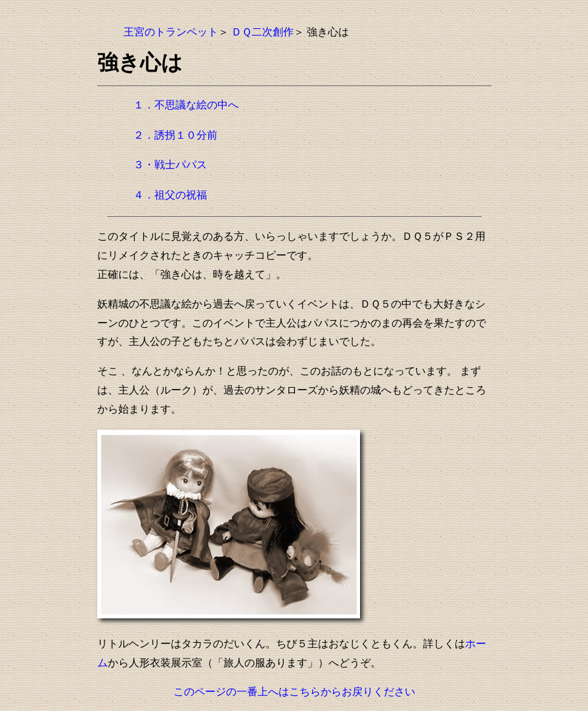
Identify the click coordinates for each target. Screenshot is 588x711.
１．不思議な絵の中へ (186, 105)
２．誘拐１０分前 (175, 135)
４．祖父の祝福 (170, 195)
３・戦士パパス (170, 165)
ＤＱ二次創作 (262, 32)
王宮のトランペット (171, 32)
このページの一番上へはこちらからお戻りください (294, 692)
